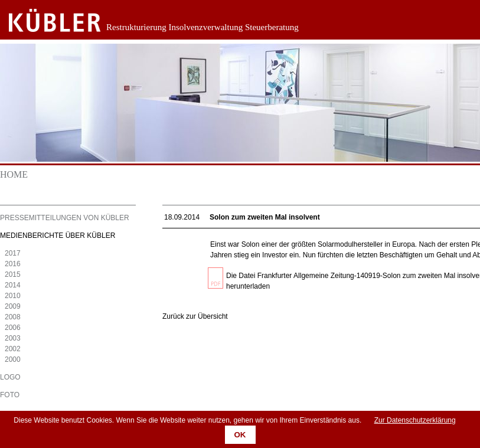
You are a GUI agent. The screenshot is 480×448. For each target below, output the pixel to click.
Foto (10, 395)
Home (14, 174)
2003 (13, 338)
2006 (13, 328)
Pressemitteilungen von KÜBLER (65, 218)
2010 (13, 296)
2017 (13, 253)
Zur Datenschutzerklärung (415, 420)
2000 (13, 359)
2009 (13, 306)
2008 (13, 317)
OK (240, 435)
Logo (10, 377)
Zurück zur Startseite (46, 21)
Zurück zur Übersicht (195, 316)
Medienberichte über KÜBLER (58, 236)
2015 (13, 274)
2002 (13, 349)
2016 (13, 264)
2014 (13, 285)
